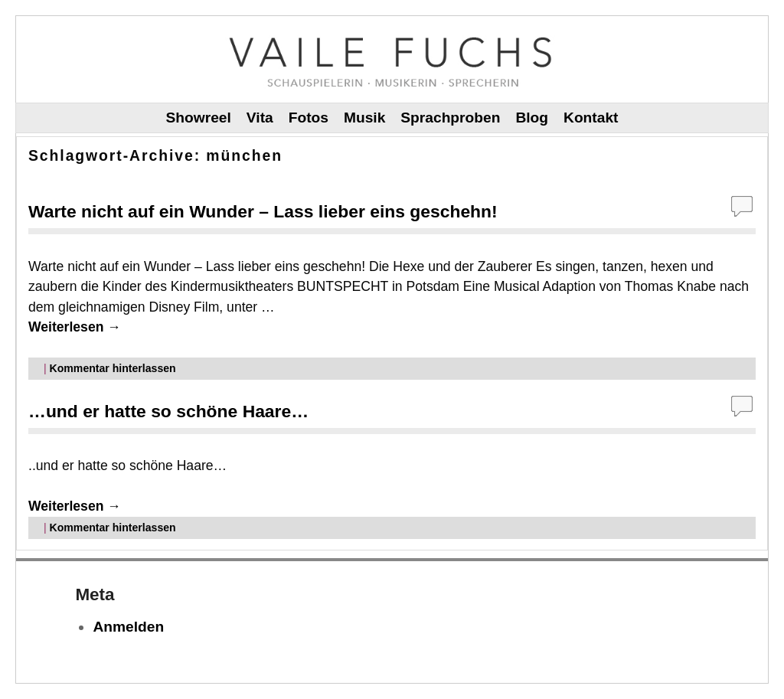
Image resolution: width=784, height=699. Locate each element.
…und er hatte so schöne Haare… (168, 411)
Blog (532, 118)
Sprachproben (450, 118)
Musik (364, 118)
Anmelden (128, 627)
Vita (260, 118)
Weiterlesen (75, 327)
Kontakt (591, 118)
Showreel (199, 118)
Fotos (309, 118)
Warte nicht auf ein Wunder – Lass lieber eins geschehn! (263, 211)
